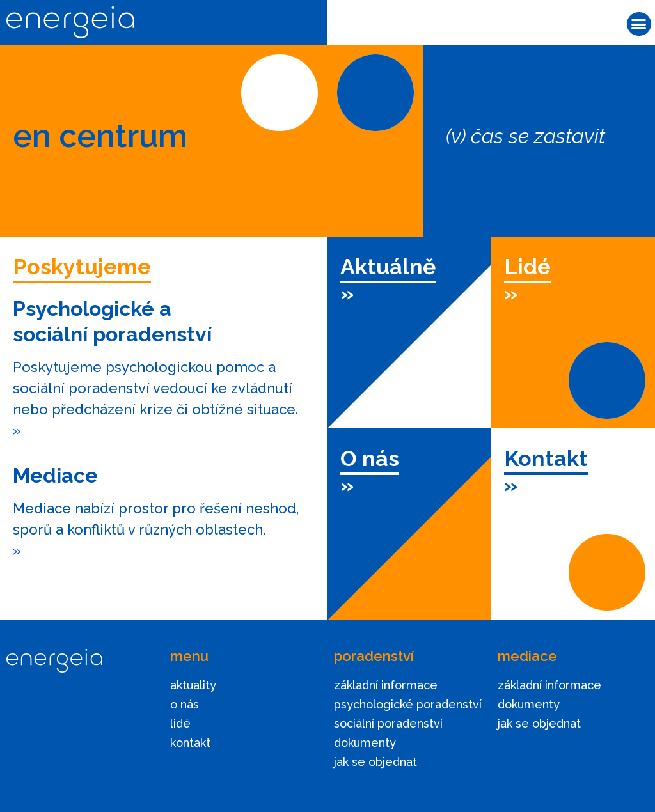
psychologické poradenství (408, 704)
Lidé (527, 267)
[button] (639, 24)
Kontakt (546, 458)
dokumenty (365, 743)
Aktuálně (388, 267)
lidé (180, 723)
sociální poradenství (388, 723)
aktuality (193, 685)
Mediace (55, 475)
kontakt (190, 743)
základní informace (386, 685)
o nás (185, 704)
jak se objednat (375, 762)
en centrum (100, 136)
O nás (370, 458)
